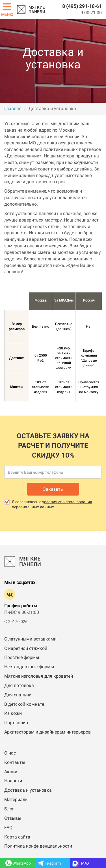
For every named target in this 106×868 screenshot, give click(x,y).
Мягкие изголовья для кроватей (39, 676)
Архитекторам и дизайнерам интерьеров (47, 732)
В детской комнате (24, 704)
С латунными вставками (30, 639)
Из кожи (13, 713)
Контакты (15, 762)
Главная (13, 108)
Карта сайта (17, 837)
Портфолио (16, 723)
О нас (10, 753)
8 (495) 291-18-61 (82, 6)
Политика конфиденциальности (38, 846)
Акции (11, 772)
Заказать (53, 489)
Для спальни (18, 695)
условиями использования (67, 502)
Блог (9, 809)
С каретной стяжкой (26, 648)
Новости (13, 781)
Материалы (16, 799)
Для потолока (19, 685)
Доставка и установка (28, 790)
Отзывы (13, 818)
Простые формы (22, 657)
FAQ (8, 828)
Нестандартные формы (29, 667)
